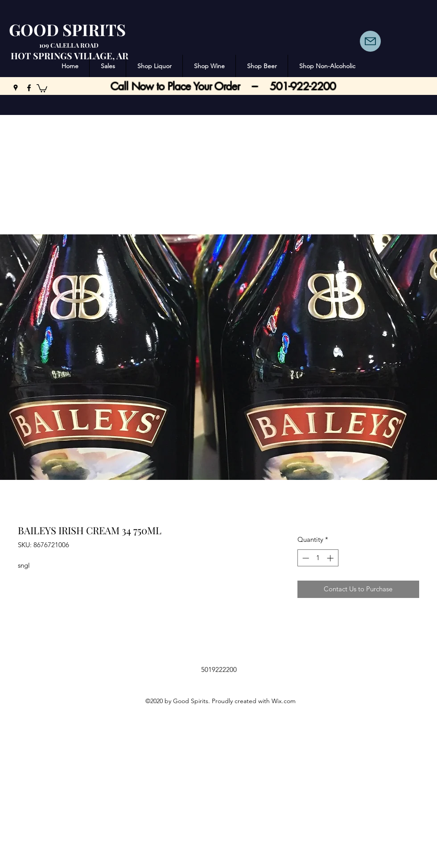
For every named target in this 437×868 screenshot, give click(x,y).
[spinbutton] (318, 558)
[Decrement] (305, 558)
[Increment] (331, 558)
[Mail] (370, 41)
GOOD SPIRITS (67, 29)
